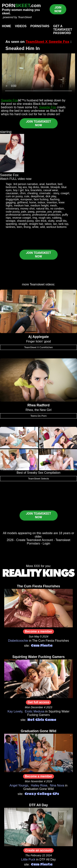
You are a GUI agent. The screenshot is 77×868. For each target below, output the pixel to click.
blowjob (55, 187)
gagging (11, 202)
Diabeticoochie (18, 641)
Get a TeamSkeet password (63, 30)
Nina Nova (57, 785)
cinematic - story (49, 193)
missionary (12, 209)
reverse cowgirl (22, 218)
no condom (57, 209)
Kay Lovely (15, 711)
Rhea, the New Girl (38, 410)
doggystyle (12, 199)
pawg (31, 212)
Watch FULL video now (16, 179)
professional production (46, 215)
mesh (53, 205)
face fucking (41, 199)
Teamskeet (37, 284)
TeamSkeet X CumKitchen (38, 347)
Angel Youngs (19, 785)
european (26, 199)
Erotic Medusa (35, 711)
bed (60, 184)
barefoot (51, 184)
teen (20, 227)
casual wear (51, 190)
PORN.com (21, 5)
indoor (41, 202)
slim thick (41, 221)
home (33, 202)
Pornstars (40, 26)
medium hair (21, 205)
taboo (48, 224)
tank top (63, 224)
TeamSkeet (25, 17)
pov (49, 212)
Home (7, 26)
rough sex (45, 218)
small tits (61, 221)
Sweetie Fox (9, 100)
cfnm (23, 193)
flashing (55, 199)
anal (42, 184)
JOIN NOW (58, 9)
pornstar (41, 212)
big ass (23, 187)
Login (46, 543)
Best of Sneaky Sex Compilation (39, 473)
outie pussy (13, 212)
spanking (11, 224)
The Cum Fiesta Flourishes (39, 586)
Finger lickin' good (38, 341)
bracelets (36, 190)
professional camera (18, 215)
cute (27, 196)
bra (27, 190)
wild (42, 227)
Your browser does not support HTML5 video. (38, 74)
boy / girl (18, 190)
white (35, 227)
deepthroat (37, 196)
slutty (51, 221)
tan (55, 224)
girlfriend (22, 202)
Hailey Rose (39, 785)
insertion (52, 202)
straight (23, 224)
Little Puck (28, 859)
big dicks (34, 187)
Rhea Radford (38, 405)
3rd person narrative (26, 184)
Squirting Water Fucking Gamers (38, 657)
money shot (27, 209)
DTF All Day (38, 805)
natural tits (42, 209)
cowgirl (65, 193)
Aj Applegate (39, 337)
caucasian (12, 193)
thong (27, 227)
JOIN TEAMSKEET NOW (38, 123)
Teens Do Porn (39, 416)
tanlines (11, 227)
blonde (45, 187)
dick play (51, 196)
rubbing (57, 218)
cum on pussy (14, 196)
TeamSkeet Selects (38, 479)
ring (35, 218)
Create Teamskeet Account (35, 540)
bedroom (11, 187)
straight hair (36, 224)
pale (24, 212)
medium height (39, 205)
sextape (11, 221)
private (57, 212)
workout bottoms (57, 227)
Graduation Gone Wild (38, 731)
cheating (32, 193)
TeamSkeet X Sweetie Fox (48, 42)
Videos (21, 26)
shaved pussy (25, 221)
